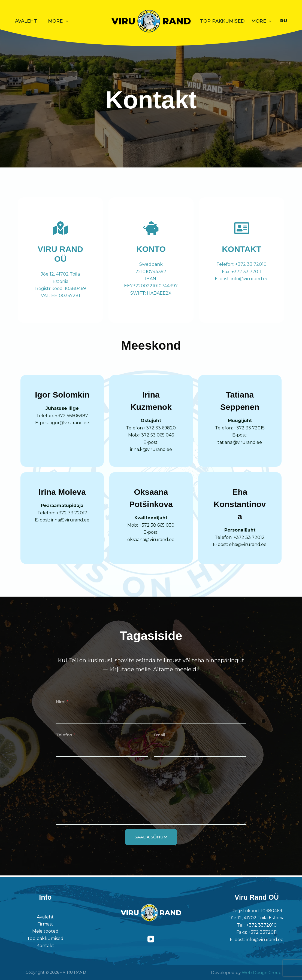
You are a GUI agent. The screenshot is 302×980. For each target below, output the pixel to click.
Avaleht (26, 21)
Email (161, 736)
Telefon (66, 736)
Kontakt (45, 946)
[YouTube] (151, 939)
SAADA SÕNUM (151, 838)
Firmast (45, 924)
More (59, 21)
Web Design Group (262, 973)
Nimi (62, 703)
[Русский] (284, 21)
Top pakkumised (222, 21)
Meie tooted (45, 931)
